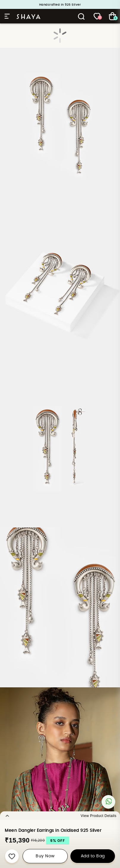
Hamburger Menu (7, 16)
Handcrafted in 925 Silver (60, 5)
